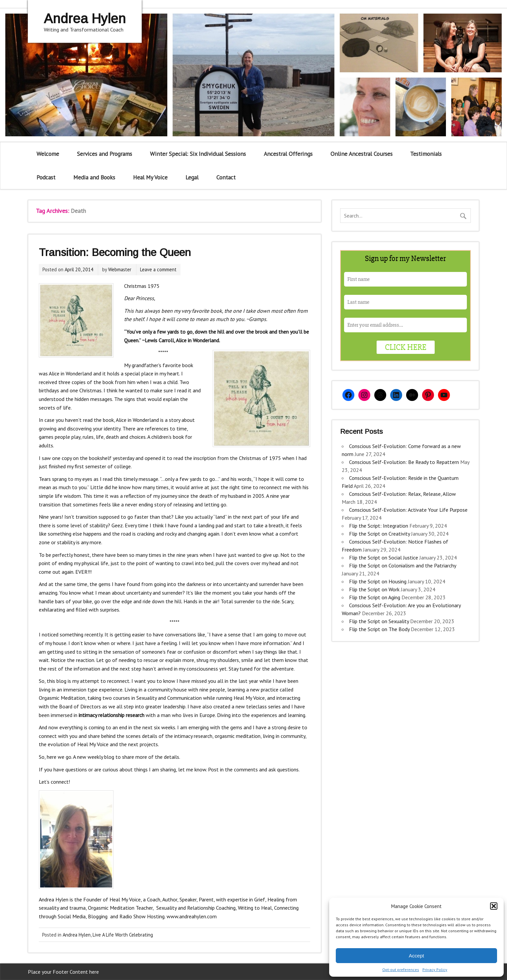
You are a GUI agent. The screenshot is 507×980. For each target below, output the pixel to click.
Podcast (46, 177)
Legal (192, 177)
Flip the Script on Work (374, 589)
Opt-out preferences (401, 970)
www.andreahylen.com (192, 916)
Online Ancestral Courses (362, 154)
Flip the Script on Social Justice (384, 557)
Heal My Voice (150, 177)
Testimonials (426, 154)
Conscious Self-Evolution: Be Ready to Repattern (404, 462)
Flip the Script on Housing (378, 581)
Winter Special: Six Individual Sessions (198, 154)
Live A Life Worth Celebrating (123, 935)
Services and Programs (105, 154)
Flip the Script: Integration (379, 526)
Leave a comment (158, 269)
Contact (226, 177)
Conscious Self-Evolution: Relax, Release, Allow (402, 494)
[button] (494, 906)
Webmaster (120, 269)
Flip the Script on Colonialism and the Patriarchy (402, 565)
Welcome (48, 154)
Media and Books (94, 177)
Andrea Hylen (77, 935)
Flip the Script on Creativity (379, 534)
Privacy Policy (435, 970)
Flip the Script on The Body (379, 629)
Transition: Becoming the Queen (115, 252)
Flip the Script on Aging (375, 597)
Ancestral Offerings (288, 154)
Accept (416, 956)
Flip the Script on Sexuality (379, 621)
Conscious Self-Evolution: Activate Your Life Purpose (408, 510)
